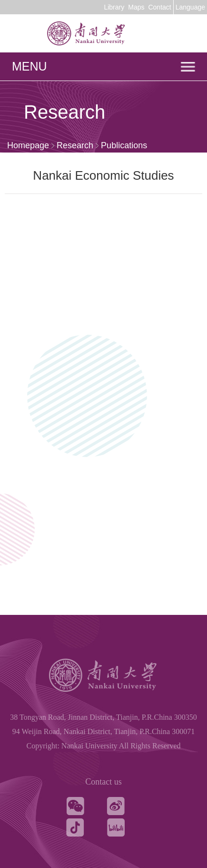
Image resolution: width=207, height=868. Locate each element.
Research (75, 145)
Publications (124, 145)
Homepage (28, 145)
